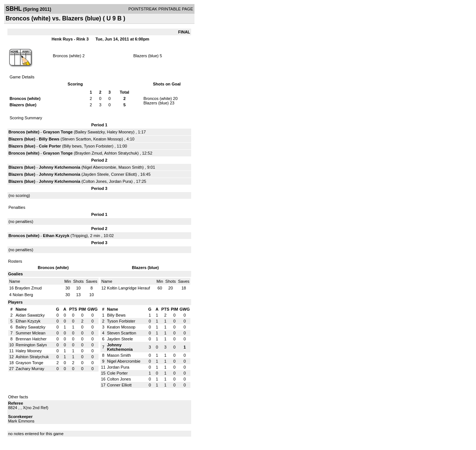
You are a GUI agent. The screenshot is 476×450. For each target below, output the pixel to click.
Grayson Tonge (58, 132)
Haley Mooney (120, 132)
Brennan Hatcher (31, 339)
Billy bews (73, 146)
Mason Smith (131, 167)
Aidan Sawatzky (30, 315)
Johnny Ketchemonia (60, 167)
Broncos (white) (67, 56)
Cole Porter (50, 146)
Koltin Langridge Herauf (129, 288)
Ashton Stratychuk (121, 153)
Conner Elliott (123, 174)
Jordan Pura (120, 181)
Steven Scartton (76, 139)
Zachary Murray (30, 369)
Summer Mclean (30, 333)
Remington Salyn (31, 345)
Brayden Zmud (89, 153)
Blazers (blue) (146, 56)
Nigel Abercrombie (100, 167)
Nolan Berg (23, 295)
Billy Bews (49, 139)
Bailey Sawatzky (90, 132)
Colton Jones (95, 181)
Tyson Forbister (98, 146)
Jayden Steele (96, 174)
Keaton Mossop (107, 139)
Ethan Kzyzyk (56, 236)
